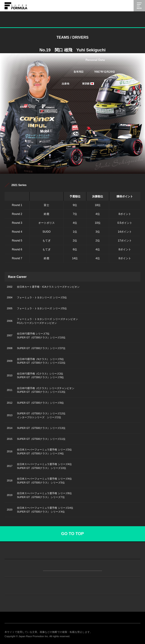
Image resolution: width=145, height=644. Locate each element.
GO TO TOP (72, 534)
